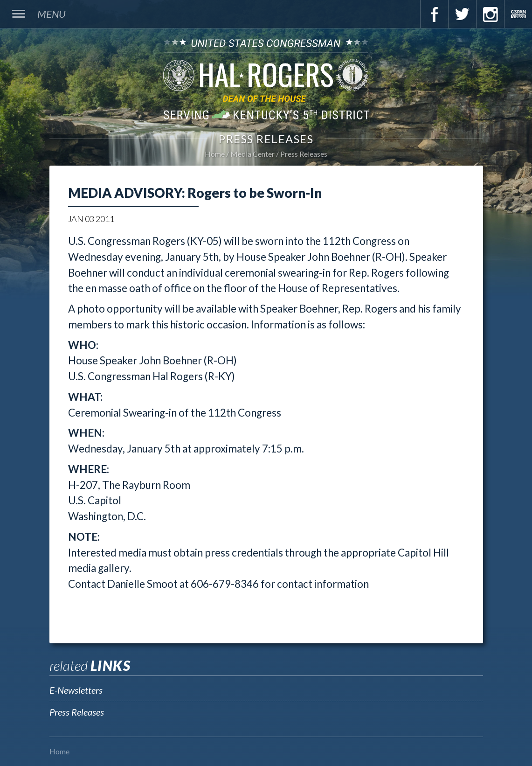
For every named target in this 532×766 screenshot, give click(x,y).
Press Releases (304, 154)
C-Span (518, 14)
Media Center (252, 154)
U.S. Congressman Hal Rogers (266, 79)
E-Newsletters (76, 690)
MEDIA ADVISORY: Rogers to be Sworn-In (195, 193)
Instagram (490, 14)
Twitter (462, 14)
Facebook (434, 14)
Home (215, 154)
